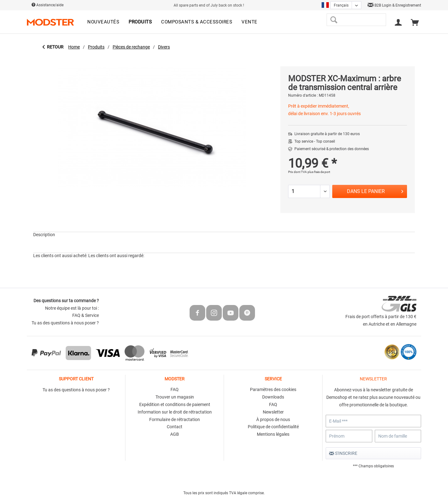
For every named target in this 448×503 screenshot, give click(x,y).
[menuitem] (103, 22)
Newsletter (273, 412)
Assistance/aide (48, 5)
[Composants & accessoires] (197, 22)
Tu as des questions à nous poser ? (65, 323)
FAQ (175, 389)
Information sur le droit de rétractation (175, 412)
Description (44, 235)
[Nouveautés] (103, 22)
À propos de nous (273, 419)
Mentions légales (273, 434)
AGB (175, 434)
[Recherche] (334, 20)
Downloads (273, 397)
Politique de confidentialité (273, 427)
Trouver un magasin (175, 397)
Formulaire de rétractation (175, 419)
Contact (175, 427)
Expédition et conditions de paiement (175, 404)
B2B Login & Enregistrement (394, 5)
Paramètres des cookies (273, 389)
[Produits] (140, 22)
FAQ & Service (86, 315)
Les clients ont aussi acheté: (60, 256)
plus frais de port (319, 172)
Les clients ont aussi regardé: (116, 256)
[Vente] (249, 22)
